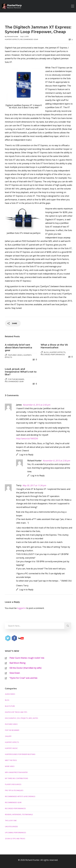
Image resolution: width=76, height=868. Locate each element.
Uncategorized (11, 826)
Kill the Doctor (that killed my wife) (25, 668)
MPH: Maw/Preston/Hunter (16, 772)
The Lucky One (11, 820)
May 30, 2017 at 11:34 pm (34, 485)
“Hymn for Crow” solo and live (23, 678)
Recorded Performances (53, 354)
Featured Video (15, 355)
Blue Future (10, 706)
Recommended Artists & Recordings (20, 796)
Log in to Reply (26, 455)
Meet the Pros (11, 760)
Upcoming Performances (16, 833)
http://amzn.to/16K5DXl (27, 439)
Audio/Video (10, 694)
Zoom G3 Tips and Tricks (15, 839)
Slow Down (15, 673)
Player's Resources (13, 784)
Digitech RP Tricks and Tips (16, 712)
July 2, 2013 (24, 36)
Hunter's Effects (12, 39)
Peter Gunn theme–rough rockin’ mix (27, 658)
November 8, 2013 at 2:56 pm (56, 461)
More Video (10, 766)
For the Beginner (16, 379)
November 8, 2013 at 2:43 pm (37, 405)
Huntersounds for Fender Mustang (20, 754)
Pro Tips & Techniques (14, 790)
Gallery (8, 736)
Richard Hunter (13, 36)
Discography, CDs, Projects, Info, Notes (22, 718)
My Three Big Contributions (17, 778)
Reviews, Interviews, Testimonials (19, 814)
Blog (46, 352)
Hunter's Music (11, 748)
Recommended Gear (29, 39)
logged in (21, 608)
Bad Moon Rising (17, 663)
